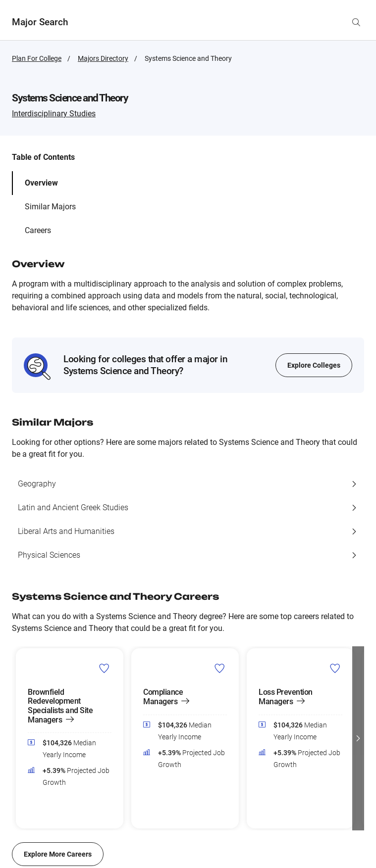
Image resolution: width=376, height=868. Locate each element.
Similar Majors (50, 207)
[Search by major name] (356, 22)
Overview (41, 183)
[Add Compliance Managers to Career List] (220, 668)
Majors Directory (103, 58)
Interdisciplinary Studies (54, 114)
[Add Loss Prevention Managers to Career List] (335, 668)
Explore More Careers (58, 854)
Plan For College (37, 58)
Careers (38, 230)
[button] (358, 738)
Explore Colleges (314, 365)
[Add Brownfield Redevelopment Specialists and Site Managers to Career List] (104, 668)
